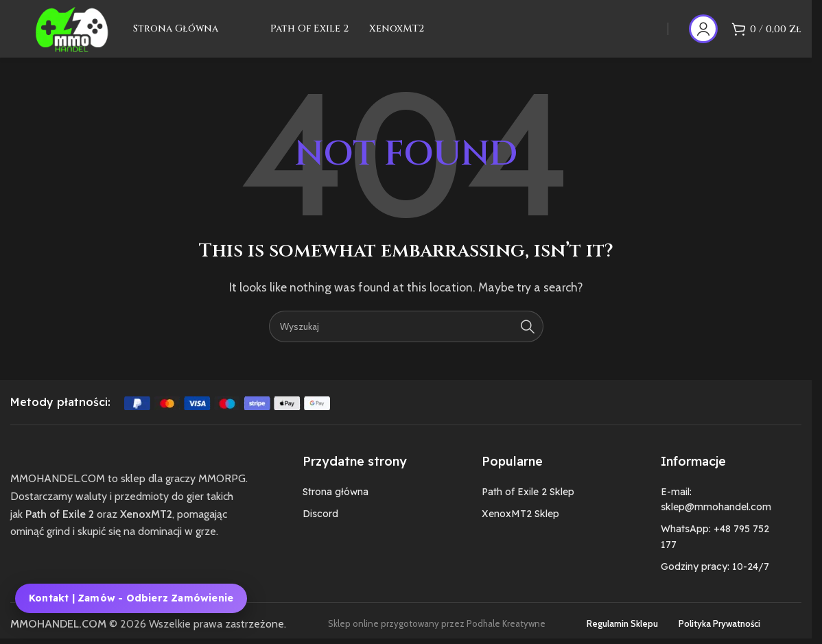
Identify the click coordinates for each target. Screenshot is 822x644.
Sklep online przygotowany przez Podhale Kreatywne (437, 637)
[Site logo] (82, 35)
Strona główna (336, 505)
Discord (320, 528)
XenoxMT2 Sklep (520, 528)
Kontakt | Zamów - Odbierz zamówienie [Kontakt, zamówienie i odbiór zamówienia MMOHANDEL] (131, 598)
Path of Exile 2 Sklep (528, 505)
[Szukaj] (406, 341)
